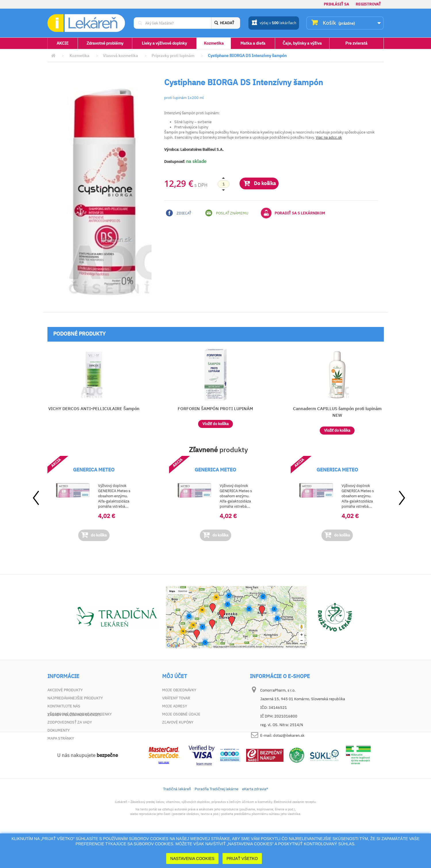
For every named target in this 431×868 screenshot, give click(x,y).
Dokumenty (59, 730)
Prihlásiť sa (336, 4)
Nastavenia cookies (192, 859)
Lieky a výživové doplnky (164, 43)
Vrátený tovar (176, 698)
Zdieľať (179, 213)
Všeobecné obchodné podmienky (80, 714)
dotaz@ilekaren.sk (289, 735)
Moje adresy (175, 706)
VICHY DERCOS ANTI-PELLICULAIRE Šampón (94, 409)
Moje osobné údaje (181, 714)
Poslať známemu (227, 213)
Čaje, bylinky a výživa (302, 43)
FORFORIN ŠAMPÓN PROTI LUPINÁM (215, 409)
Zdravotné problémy (105, 43)
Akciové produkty (65, 690)
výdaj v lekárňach (274, 23)
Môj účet (175, 676)
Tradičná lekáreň (177, 821)
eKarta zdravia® (255, 821)
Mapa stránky (61, 738)
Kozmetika (214, 43)
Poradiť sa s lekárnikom (293, 213)
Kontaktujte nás (64, 706)
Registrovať (368, 4)
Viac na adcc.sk (329, 137)
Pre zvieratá (356, 43)
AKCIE (63, 43)
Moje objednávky (179, 690)
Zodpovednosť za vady (70, 722)
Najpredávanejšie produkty (75, 698)
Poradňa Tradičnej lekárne (217, 821)
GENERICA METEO (94, 470)
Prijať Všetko (242, 859)
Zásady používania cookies (74, 746)
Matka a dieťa (253, 43)
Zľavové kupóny (178, 722)
